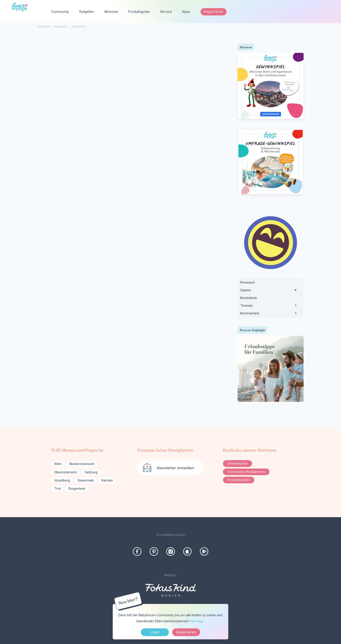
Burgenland (77, 488)
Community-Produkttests (246, 472)
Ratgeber (87, 12)
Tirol (57, 488)
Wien (58, 464)
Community (60, 12)
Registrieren (214, 12)
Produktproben (239, 480)
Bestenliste (249, 298)
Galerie (271, 291)
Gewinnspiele (238, 463)
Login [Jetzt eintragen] (155, 632)
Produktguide (139, 12)
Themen (271, 306)
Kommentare (271, 314)
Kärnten (107, 480)
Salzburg (91, 472)
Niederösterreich (82, 464)
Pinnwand (247, 282)
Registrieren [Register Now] (186, 632)
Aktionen (111, 12)
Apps (186, 12)
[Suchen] (327, 12)
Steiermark (86, 480)
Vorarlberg (62, 480)
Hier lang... (197, 621)
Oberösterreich (65, 472)
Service (166, 12)
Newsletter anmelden (175, 468)
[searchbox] (310, 12)
